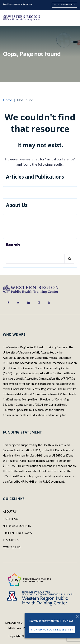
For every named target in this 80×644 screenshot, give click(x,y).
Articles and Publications (35, 177)
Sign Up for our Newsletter (52, 630)
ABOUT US (10, 512)
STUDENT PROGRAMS (17, 533)
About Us (17, 205)
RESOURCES (11, 540)
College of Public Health (64, 5)
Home (7, 100)
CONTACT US (12, 547)
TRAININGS (10, 519)
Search (13, 245)
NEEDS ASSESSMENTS (17, 526)
